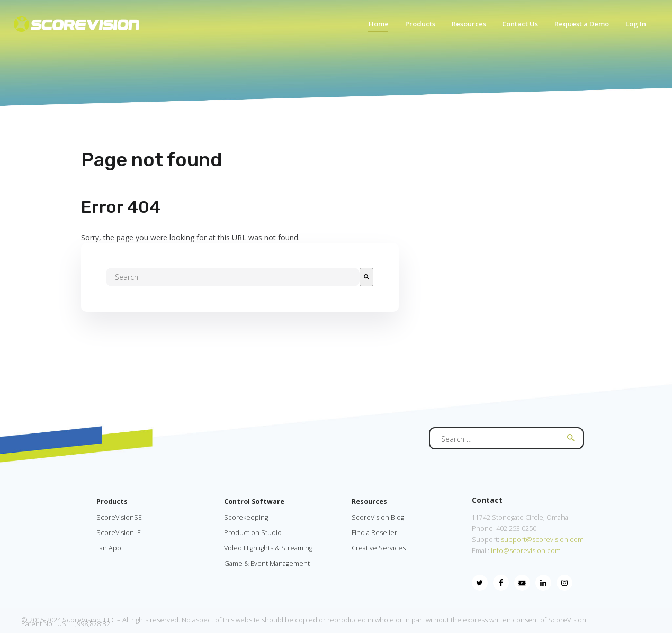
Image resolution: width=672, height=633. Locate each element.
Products (112, 501)
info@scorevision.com (526, 551)
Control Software (254, 501)
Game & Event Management (267, 563)
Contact (487, 500)
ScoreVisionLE (119, 533)
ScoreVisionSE (119, 517)
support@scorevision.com (541, 540)
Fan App (109, 548)
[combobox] (233, 277)
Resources (369, 501)
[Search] (366, 277)
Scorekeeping (246, 517)
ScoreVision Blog (378, 517)
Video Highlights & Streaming (268, 548)
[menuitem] (373, 27)
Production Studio (253, 533)
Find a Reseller (374, 533)
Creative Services (379, 548)
